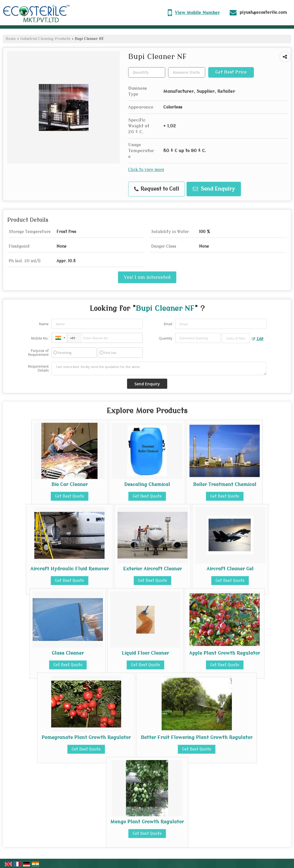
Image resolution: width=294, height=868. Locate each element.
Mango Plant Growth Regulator (147, 822)
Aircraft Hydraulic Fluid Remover (70, 569)
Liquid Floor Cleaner (145, 653)
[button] (197, 13)
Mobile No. (40, 338)
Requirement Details (38, 369)
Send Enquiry (214, 189)
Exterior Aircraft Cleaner (152, 569)
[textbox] (187, 72)
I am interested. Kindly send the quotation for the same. (159, 369)
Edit (258, 339)
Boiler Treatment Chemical (225, 484)
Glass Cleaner (68, 653)
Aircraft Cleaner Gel (230, 569)
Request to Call (157, 189)
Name (44, 324)
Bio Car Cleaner (70, 484)
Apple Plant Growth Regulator (225, 653)
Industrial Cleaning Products (45, 39)
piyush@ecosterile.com (263, 12)
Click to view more (146, 170)
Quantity (166, 338)
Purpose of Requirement (38, 353)
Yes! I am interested (147, 277)
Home (11, 39)
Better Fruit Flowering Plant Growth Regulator (197, 737)
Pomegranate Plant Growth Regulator (86, 737)
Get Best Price (231, 72)
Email (168, 324)
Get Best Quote (70, 496)
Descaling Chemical (147, 484)
